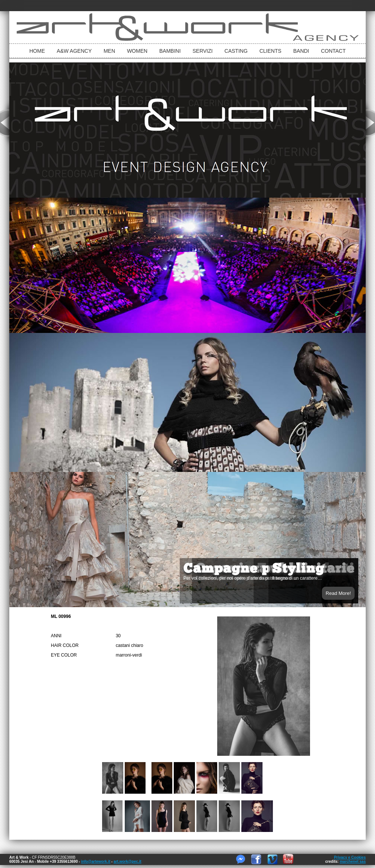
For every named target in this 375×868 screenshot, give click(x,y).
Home (37, 51)
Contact (333, 51)
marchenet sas (353, 861)
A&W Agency (74, 51)
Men (109, 51)
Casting (236, 51)
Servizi (202, 51)
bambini (170, 51)
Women (137, 51)
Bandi (301, 51)
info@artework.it (96, 861)
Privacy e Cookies (350, 857)
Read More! (338, 593)
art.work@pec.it (128, 861)
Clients (270, 51)
